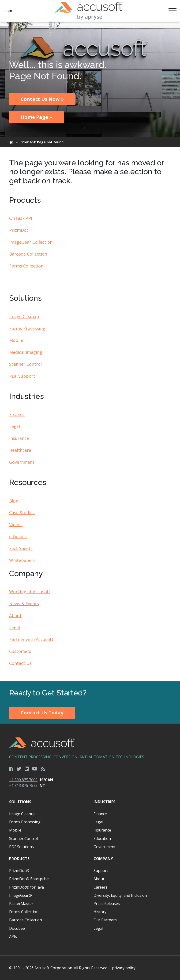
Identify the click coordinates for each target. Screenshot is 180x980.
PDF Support (22, 376)
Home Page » (36, 117)
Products (19, 859)
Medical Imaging (26, 352)
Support (101, 871)
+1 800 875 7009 (23, 780)
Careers (100, 887)
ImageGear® (21, 895)
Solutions (20, 802)
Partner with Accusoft (31, 639)
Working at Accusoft (30, 592)
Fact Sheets (21, 548)
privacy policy (124, 968)
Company (103, 859)
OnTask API (21, 218)
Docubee (17, 928)
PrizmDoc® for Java (26, 887)
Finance (17, 414)
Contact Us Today (42, 713)
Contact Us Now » (42, 99)
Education (102, 839)
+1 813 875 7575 (23, 785)
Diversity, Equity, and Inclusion (120, 895)
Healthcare (20, 450)
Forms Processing (27, 328)
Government (22, 462)
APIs (13, 937)
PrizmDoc (19, 230)
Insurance (19, 438)
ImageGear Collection (31, 242)
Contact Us (20, 663)
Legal (15, 426)
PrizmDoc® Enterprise (29, 879)
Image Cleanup (24, 316)
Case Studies (22, 513)
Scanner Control (25, 364)
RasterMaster (21, 904)
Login (8, 11)
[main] (90, 352)
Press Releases (107, 904)
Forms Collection (26, 266)
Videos (16, 524)
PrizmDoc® (19, 871)
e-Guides (18, 536)
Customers (20, 651)
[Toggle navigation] (172, 11)
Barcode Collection (28, 254)
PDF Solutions (21, 847)
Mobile (16, 340)
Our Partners (105, 920)
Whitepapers (22, 560)
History (100, 912)
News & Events (24, 604)
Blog (14, 501)
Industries (104, 802)
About (15, 615)
